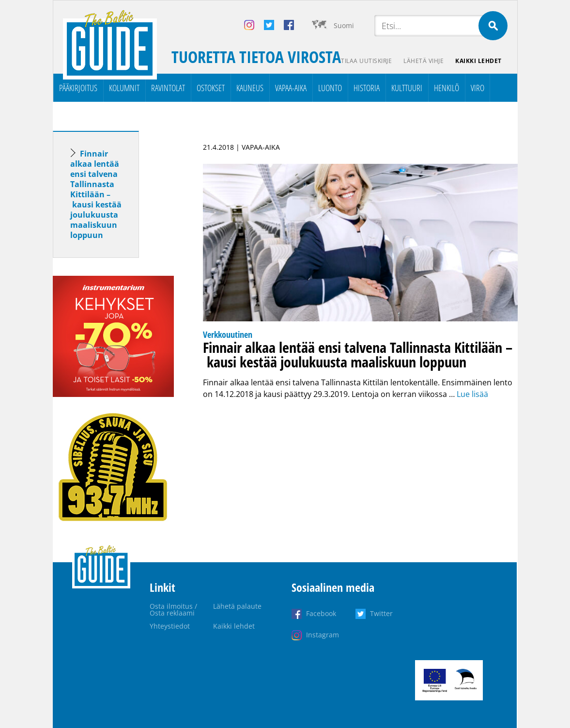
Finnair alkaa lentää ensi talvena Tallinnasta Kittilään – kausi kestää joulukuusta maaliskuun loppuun (96, 194)
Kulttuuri (407, 88)
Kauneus (250, 88)
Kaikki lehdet (478, 61)
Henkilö (447, 88)
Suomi (344, 25)
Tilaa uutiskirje (366, 61)
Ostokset (211, 88)
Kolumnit (124, 88)
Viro (478, 88)
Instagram (323, 635)
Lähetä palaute (237, 606)
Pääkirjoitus (78, 88)
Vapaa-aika (291, 88)
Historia (367, 88)
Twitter (381, 613)
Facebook (321, 613)
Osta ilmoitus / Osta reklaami (173, 609)
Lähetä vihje (424, 61)
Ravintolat (168, 88)
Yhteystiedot (170, 626)
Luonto (330, 88)
